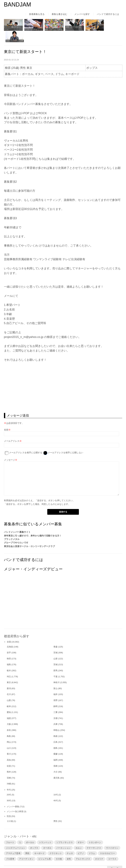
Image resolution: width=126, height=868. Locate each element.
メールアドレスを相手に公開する (26, 441)
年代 (9, 778)
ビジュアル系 (45, 847)
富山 (55, 677)
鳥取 (9, 724)
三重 (55, 700)
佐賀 (9, 754)
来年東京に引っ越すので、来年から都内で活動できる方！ (33, 524)
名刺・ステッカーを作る (52, 29)
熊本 (9, 760)
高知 (9, 748)
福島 (9, 653)
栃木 (9, 659)
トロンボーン (95, 831)
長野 (55, 689)
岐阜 (9, 695)
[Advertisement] (63, 376)
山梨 (9, 689)
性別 (9, 805)
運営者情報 (46, 859)
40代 (56, 789)
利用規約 (8, 489)
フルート (10, 831)
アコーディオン (26, 847)
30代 (9, 789)
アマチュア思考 (13, 842)
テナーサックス (94, 836)
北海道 (10, 635)
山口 (9, 736)
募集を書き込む (59, 14)
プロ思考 (10, 847)
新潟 (9, 677)
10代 (56, 783)
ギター (81, 831)
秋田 (9, 647)
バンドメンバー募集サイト (17, 520)
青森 (55, 635)
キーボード (39, 842)
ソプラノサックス (65, 831)
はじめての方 (11, 859)
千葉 (55, 665)
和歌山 (57, 718)
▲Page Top (115, 857)
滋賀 (9, 706)
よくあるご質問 (66, 859)
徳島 (55, 736)
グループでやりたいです (16, 531)
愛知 (9, 700)
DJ (20, 831)
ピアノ (81, 842)
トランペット (45, 831)
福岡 (55, 748)
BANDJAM (18, 5)
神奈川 (57, 671)
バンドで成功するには (108, 14)
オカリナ (99, 847)
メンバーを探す (82, 14)
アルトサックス (83, 847)
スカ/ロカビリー (107, 842)
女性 (69, 847)
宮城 (55, 641)
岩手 (9, 641)
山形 (55, 647)
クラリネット (56, 842)
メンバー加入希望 (15, 800)
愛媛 (55, 742)
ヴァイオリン (112, 836)
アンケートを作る (30, 29)
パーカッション (63, 836)
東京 (9, 671)
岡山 (9, 730)
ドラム (92, 842)
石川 (9, 683)
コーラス (112, 847)
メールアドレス (12, 429)
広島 (55, 730)
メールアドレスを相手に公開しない (65, 441)
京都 (55, 706)
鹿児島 (57, 766)
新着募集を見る (37, 14)
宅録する (87, 29)
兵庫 (55, 713)
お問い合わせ (88, 859)
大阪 (9, 713)
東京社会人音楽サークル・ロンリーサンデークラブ (29, 535)
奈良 (9, 718)
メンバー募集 (13, 795)
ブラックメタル (12, 527)
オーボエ (47, 836)
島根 (55, 724)
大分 (55, 760)
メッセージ (9, 448)
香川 (9, 742)
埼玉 (9, 665)
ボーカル (30, 831)
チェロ (70, 842)
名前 (6, 418)
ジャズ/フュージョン (16, 836)
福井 (55, 683)
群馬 (55, 659)
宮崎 (9, 766)
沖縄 (9, 772)
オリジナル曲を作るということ (13, 28)
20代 (9, 783)
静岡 (55, 695)
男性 (55, 809)
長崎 (55, 754)
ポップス (34, 836)
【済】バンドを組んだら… (72, 28)
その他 (10, 809)
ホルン (79, 836)
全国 (9, 630)
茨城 (55, 653)
